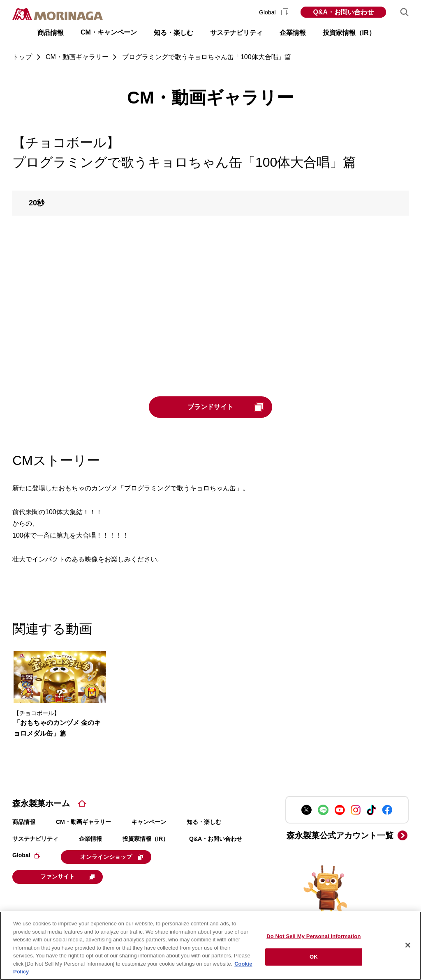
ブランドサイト (226, 407)
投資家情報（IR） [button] (349, 33)
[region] (210, 946)
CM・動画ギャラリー (83, 822)
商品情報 (24, 822)
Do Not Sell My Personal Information (313, 936)
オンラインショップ (112, 857)
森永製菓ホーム (41, 803)
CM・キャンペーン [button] (109, 32)
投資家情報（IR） (146, 839)
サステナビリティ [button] (236, 33)
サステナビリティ (35, 839)
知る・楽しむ (204, 822)
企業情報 (90, 839)
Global (274, 12)
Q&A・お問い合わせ (343, 12)
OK (314, 957)
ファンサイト (68, 876)
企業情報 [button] (293, 33)
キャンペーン (149, 822)
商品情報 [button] (51, 33)
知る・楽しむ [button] (173, 33)
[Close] (408, 945)
